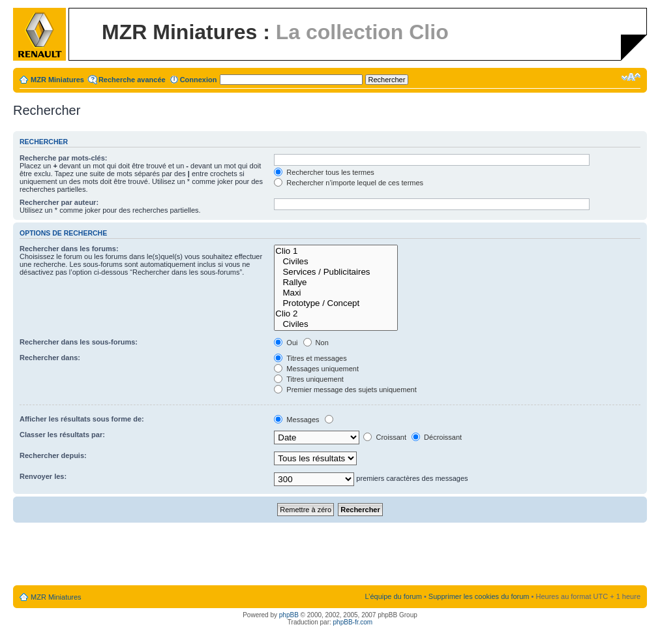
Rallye (336, 283)
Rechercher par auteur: (59, 202)
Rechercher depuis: (53, 455)
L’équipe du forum (393, 596)
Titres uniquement (309, 379)
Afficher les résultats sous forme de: (82, 419)
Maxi (336, 293)
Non (316, 343)
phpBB (289, 615)
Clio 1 (336, 251)
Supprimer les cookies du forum (479, 596)
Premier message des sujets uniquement (345, 390)
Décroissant (437, 437)
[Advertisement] (330, 555)
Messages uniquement (316, 369)
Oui (286, 343)
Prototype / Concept (336, 303)
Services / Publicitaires (336, 272)
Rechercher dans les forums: (69, 249)
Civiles (336, 262)
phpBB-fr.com (353, 622)
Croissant (385, 437)
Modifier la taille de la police (631, 77)
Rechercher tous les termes (324, 172)
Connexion (199, 80)
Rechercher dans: (50, 358)
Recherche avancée (132, 80)
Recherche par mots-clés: (64, 158)
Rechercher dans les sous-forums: (79, 342)
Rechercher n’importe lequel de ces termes (349, 183)
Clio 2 (336, 314)
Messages (296, 420)
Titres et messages (310, 358)
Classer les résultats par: (62, 435)
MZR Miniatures (57, 80)
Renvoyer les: (43, 476)
